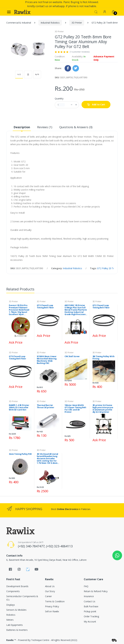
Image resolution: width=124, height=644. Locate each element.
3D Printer (77, 23)
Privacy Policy (52, 606)
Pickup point (90, 611)
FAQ (86, 586)
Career (48, 596)
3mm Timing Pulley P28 (20, 454)
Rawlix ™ (11, 640)
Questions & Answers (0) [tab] (76, 127)
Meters (10, 620)
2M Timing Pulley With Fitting (103, 358)
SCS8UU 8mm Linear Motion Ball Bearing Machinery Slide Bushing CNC (47, 360)
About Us (50, 586)
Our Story (50, 591)
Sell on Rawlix (52, 611)
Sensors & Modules (16, 610)
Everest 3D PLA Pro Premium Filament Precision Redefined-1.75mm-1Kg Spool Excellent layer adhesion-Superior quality (19, 310)
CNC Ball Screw (72, 356)
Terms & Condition (55, 601)
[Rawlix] (22, 12)
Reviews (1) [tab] (45, 127)
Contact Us (90, 601)
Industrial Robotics (50, 23)
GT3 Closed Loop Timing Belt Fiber (45, 307)
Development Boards (17, 586)
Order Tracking (91, 616)
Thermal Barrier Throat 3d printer (46, 406)
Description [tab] (22, 127)
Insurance (89, 596)
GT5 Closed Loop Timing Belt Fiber (18, 358)
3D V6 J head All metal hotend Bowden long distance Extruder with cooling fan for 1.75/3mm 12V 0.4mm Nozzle (48, 459)
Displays (11, 605)
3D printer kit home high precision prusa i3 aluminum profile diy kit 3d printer (103, 409)
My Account (90, 622)
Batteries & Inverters (17, 630)
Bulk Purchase (91, 606)
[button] (96, 12)
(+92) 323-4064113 (59, 546)
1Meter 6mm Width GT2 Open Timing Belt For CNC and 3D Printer (75, 409)
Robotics (11, 615)
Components (13, 591)
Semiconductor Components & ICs (22, 598)
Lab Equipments (15, 625)
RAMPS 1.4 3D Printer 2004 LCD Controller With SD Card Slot (19, 408)
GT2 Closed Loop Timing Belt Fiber (101, 307)
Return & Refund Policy (96, 591)
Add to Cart (96, 105)
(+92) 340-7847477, (32, 546)
